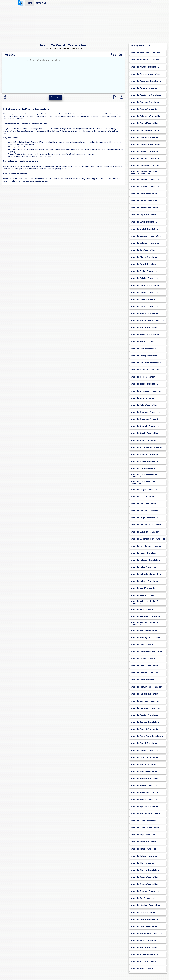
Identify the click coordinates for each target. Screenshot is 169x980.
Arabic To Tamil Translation (143, 842)
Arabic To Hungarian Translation (146, 363)
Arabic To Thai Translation (143, 863)
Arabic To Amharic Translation (145, 67)
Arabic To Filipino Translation (144, 257)
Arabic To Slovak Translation (144, 785)
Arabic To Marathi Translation (144, 595)
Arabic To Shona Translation (144, 764)
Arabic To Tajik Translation (143, 835)
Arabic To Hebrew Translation (144, 342)
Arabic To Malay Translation (143, 567)
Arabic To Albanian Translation (145, 60)
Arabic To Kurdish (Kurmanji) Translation (144, 476)
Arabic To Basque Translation (144, 109)
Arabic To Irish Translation (143, 398)
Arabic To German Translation (144, 292)
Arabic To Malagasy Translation (145, 560)
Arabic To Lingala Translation (144, 518)
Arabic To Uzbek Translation (144, 926)
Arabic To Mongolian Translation (145, 616)
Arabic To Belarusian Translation (146, 116)
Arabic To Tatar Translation (143, 849)
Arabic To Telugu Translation (144, 856)
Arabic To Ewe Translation (143, 250)
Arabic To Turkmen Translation (145, 891)
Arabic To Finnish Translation (144, 264)
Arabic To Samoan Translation (145, 722)
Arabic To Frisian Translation (144, 271)
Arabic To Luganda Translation (145, 532)
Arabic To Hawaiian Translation (145, 335)
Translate (56, 97)
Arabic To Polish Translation (144, 680)
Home (29, 3)
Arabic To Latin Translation (143, 504)
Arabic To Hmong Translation (144, 356)
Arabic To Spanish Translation (145, 807)
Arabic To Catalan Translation (144, 151)
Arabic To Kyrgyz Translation (144, 490)
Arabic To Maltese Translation (144, 581)
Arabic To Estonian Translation (145, 243)
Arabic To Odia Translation (143, 645)
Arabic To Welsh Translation (143, 940)
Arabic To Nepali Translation (144, 630)
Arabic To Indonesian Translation (146, 391)
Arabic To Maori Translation (143, 588)
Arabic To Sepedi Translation (144, 743)
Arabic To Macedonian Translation (146, 546)
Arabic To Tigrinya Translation (145, 870)
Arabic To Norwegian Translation (146, 638)
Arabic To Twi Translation (142, 898)
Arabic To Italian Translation (144, 405)
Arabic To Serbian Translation (144, 750)
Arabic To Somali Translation (144, 800)
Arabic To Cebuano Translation (145, 158)
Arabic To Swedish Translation (145, 828)
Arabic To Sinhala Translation (144, 778)
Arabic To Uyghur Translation (144, 919)
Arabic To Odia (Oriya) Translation (146, 652)
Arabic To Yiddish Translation (144, 955)
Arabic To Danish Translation (144, 201)
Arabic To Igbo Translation (143, 377)
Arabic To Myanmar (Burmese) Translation (144, 624)
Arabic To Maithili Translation (144, 553)
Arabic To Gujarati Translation (145, 313)
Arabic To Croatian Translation (145, 187)
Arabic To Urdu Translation (143, 912)
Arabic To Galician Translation (144, 278)
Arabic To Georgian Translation (145, 285)
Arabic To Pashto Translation (144, 666)
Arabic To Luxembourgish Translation (148, 539)
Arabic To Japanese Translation (145, 412)
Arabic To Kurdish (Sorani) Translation (143, 483)
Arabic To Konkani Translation (144, 454)
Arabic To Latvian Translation (144, 511)
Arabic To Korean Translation (144, 461)
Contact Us (41, 3)
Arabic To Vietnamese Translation (146, 933)
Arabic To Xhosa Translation (144, 948)
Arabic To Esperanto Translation (146, 236)
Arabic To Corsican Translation (145, 180)
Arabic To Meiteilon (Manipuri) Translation (144, 602)
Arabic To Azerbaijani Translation (146, 95)
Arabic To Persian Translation (144, 673)
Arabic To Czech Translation (144, 194)
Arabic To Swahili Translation (144, 821)
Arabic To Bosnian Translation (145, 137)
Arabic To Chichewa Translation (145, 166)
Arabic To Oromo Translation (144, 659)
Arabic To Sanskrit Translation (145, 729)
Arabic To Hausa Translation (144, 328)
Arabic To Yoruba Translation (144, 962)
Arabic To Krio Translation (143, 468)
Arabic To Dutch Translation (144, 222)
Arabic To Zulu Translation (143, 969)
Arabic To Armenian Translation (145, 74)
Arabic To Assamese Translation (146, 81)
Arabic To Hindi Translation (143, 349)
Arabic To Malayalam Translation (146, 574)
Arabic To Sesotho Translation (145, 757)
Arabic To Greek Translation (144, 299)
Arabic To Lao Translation (142, 497)
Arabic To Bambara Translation (145, 102)
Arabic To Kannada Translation (145, 426)
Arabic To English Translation (144, 229)
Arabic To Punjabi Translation (144, 694)
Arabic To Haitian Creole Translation (147, 321)
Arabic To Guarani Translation (144, 306)
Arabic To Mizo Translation (143, 609)
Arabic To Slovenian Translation (145, 793)
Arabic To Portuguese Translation (146, 687)
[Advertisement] (84, 25)
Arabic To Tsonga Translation (144, 877)
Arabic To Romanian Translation (145, 708)
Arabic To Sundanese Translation (146, 814)
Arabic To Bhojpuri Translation (145, 130)
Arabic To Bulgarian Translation (145, 144)
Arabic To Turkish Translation (144, 884)
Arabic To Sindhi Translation (144, 771)
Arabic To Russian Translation (144, 715)
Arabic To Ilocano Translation (144, 384)
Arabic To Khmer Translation (144, 440)
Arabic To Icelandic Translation (145, 370)
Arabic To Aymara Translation (144, 88)
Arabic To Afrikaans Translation (145, 53)
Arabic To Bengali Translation (144, 123)
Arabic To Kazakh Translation (144, 433)
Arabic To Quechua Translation (145, 701)
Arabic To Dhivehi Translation (144, 208)
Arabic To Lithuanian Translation (146, 525)
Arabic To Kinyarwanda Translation (147, 447)
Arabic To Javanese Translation (145, 419)
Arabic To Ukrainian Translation (145, 905)
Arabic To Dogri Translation (143, 215)
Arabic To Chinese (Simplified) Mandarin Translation (144, 173)
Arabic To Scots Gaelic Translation (147, 736)
